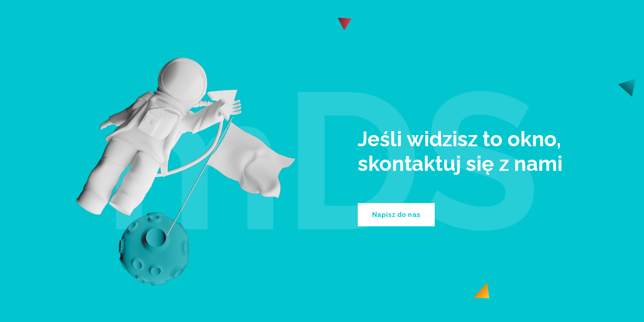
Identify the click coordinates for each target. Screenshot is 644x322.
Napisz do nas (396, 215)
